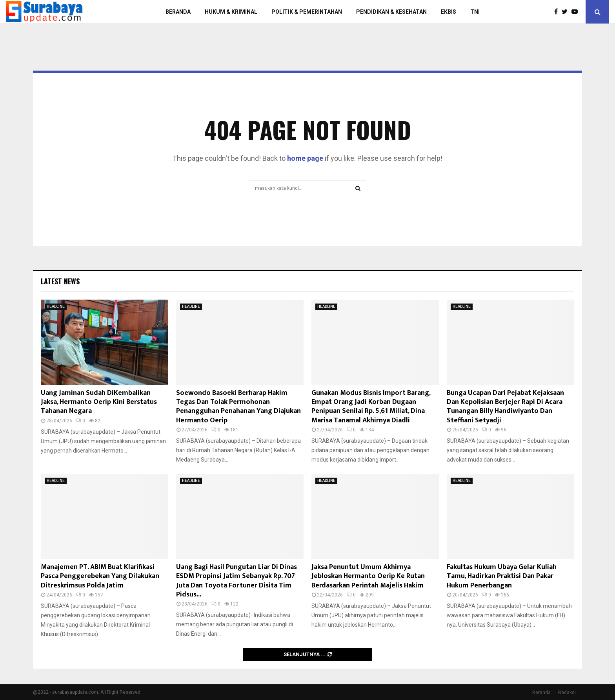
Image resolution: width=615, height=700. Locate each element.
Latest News (60, 281)
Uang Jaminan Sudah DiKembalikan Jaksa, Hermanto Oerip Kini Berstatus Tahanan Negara (99, 402)
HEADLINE (56, 306)
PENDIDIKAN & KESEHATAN (391, 12)
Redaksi (567, 693)
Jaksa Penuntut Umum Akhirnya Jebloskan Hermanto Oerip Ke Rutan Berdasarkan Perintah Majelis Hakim (368, 576)
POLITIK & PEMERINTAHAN (307, 12)
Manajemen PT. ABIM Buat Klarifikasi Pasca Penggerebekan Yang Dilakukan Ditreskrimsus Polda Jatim (100, 576)
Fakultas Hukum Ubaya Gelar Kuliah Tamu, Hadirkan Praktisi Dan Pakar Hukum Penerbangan (502, 576)
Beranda (541, 693)
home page (305, 158)
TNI (475, 12)
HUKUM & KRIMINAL (231, 12)
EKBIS (449, 12)
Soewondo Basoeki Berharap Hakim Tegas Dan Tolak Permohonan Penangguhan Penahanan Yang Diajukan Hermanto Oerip (238, 407)
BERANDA (178, 12)
